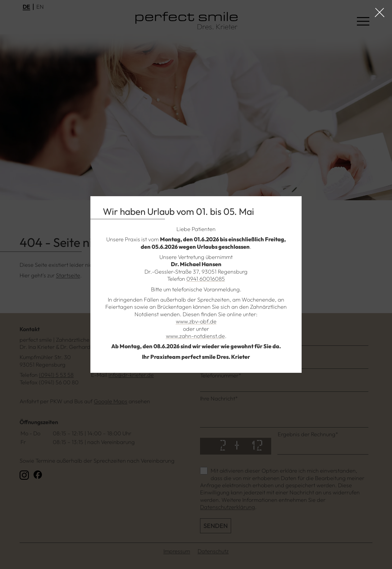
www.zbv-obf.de (196, 321)
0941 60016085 (206, 279)
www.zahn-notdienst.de (195, 336)
